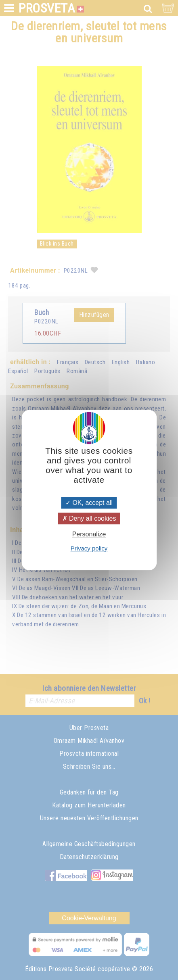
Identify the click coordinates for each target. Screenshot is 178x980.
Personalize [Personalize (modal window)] (89, 535)
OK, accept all (89, 503)
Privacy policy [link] (89, 548)
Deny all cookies (89, 518)
